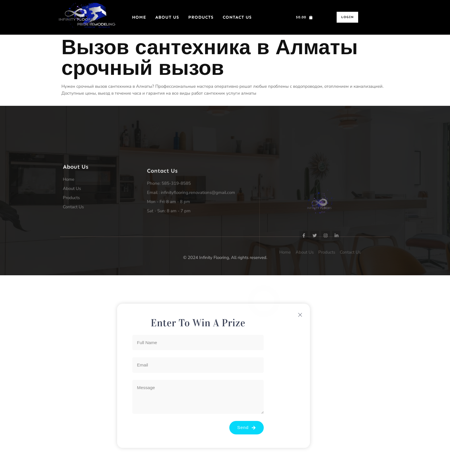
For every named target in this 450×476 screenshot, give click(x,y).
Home (139, 17)
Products (201, 17)
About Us (167, 17)
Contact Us (237, 17)
